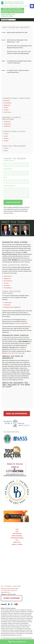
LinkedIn (4, 606)
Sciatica (6, 108)
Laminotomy (7, 122)
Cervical (6, 134)
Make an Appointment (17, 415)
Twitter (12, 606)
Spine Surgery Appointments (12, 9)
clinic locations (20, 351)
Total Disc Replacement (22, 325)
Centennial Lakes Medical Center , (10, 592)
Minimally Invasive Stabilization (12, 309)
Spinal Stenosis (8, 278)
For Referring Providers (17, 539)
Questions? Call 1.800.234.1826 (8, 15)
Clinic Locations (12, 600)
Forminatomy (7, 124)
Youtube (16, 606)
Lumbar (6, 136)
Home (17, 531)
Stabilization (7, 126)
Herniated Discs (8, 282)
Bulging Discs (7, 280)
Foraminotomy (8, 304)
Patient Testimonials (17, 537)
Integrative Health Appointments (12, 12)
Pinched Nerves (8, 289)
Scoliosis (6, 110)
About (17, 533)
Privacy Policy (17, 544)
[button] (32, 6)
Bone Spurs (7, 101)
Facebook (9, 606)
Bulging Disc (7, 105)
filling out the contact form (11, 355)
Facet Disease (7, 112)
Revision (6, 141)
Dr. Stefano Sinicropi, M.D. (14, 2)
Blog (17, 542)
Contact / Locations (17, 546)
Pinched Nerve (8, 103)
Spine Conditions (17, 535)
